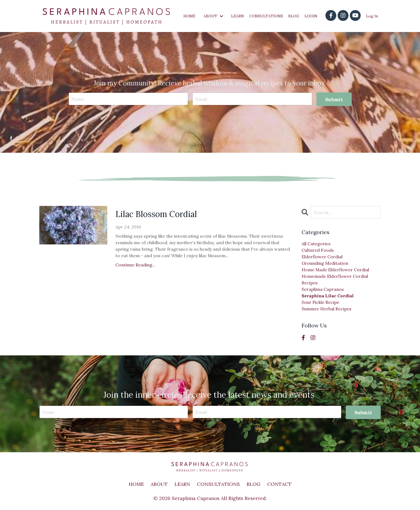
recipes (310, 283)
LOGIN (311, 16)
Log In (372, 16)
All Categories (316, 244)
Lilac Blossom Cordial (156, 214)
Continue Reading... (135, 265)
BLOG (294, 16)
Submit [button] (334, 99)
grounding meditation (325, 263)
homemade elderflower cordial (335, 276)
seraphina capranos (323, 289)
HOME (189, 16)
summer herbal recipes (327, 309)
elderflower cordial (322, 257)
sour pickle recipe (320, 302)
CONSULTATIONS (266, 16)
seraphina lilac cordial (328, 296)
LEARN (238, 16)
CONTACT (279, 484)
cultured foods (318, 250)
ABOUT (213, 16)
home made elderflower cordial (335, 270)
